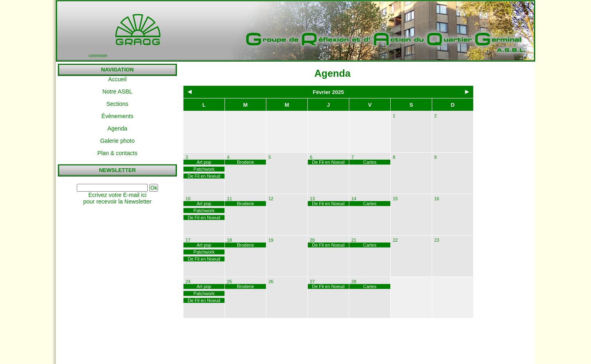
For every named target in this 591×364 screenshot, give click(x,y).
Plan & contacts (117, 153)
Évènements (117, 116)
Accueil (117, 79)
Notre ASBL (117, 92)
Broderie (245, 162)
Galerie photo (117, 141)
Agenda (117, 128)
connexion (98, 56)
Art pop (204, 162)
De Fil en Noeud (204, 176)
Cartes (370, 162)
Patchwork (204, 169)
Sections (117, 104)
